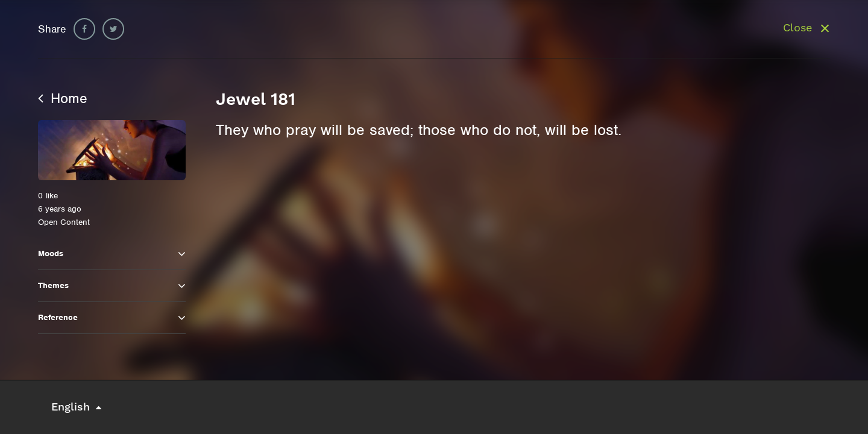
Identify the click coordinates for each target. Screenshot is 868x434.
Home (63, 98)
